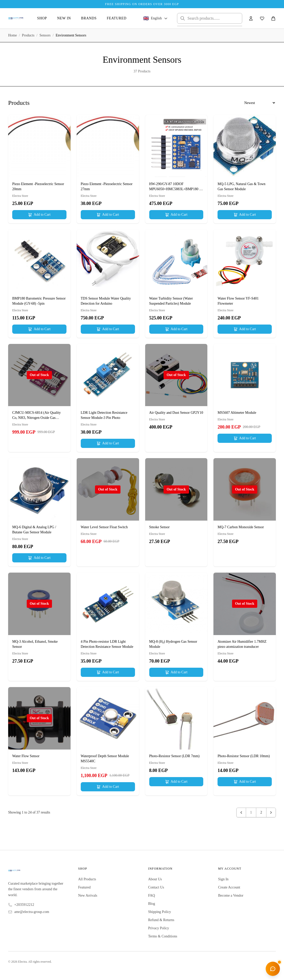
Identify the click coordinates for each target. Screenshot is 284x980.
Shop (42, 18)
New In (64, 18)
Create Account (229, 887)
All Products (87, 879)
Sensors (45, 35)
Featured (117, 18)
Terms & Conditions (163, 936)
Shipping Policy (160, 912)
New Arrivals (88, 895)
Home (12, 35)
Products (28, 35)
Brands (89, 18)
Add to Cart (39, 215)
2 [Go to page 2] (261, 812)
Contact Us (156, 887)
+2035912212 (24, 905)
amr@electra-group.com (32, 912)
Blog (152, 904)
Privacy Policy (159, 928)
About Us (155, 879)
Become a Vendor (231, 895)
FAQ (152, 895)
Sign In (223, 879)
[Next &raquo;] (271, 813)
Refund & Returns (161, 920)
